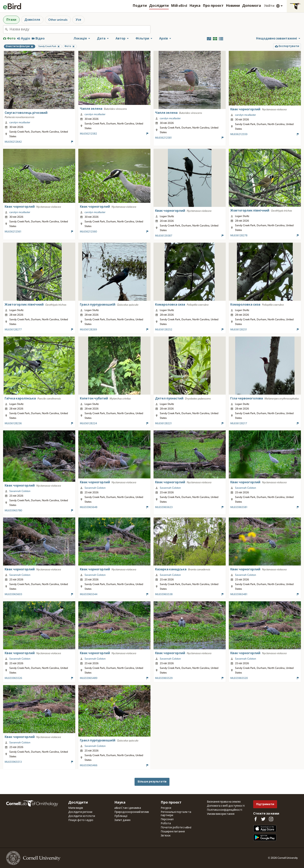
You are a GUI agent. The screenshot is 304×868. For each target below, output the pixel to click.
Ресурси (166, 808)
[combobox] (80, 29)
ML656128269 (88, 330)
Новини (233, 6)
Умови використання (221, 814)
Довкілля (32, 20)
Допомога (252, 6)
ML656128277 (13, 330)
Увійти (269, 6)
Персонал (167, 819)
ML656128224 (88, 423)
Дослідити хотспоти (82, 816)
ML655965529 (164, 678)
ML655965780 (13, 511)
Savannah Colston (20, 491)
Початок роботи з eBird (176, 828)
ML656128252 (164, 330)
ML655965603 (13, 594)
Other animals (58, 20)
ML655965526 (13, 678)
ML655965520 (239, 678)
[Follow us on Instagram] (271, 819)
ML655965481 (239, 594)
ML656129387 (164, 236)
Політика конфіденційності (225, 810)
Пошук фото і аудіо (81, 820)
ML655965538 (164, 594)
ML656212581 (163, 138)
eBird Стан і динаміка (128, 808)
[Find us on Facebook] (256, 819)
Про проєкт (213, 6)
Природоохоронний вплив (132, 812)
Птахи (11, 20)
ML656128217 (239, 423)
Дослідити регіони (80, 812)
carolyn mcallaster (20, 123)
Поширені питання (173, 832)
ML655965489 (89, 678)
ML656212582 (88, 134)
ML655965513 (13, 762)
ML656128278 (239, 236)
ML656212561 (13, 232)
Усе (78, 20)
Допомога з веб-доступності (226, 806)
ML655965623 (164, 507)
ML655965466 (89, 765)
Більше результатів (152, 782)
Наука (195, 6)
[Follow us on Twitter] (263, 819)
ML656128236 (13, 423)
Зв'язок (166, 836)
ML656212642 (13, 142)
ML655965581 (239, 507)
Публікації (121, 816)
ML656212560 (88, 232)
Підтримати (265, 804)
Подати (140, 6)
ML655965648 (89, 507)
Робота (166, 823)
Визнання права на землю (224, 802)
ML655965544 (89, 594)
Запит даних (122, 820)
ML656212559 (239, 134)
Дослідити (159, 6)
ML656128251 (239, 330)
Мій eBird (179, 6)
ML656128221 (163, 423)
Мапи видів (76, 808)
